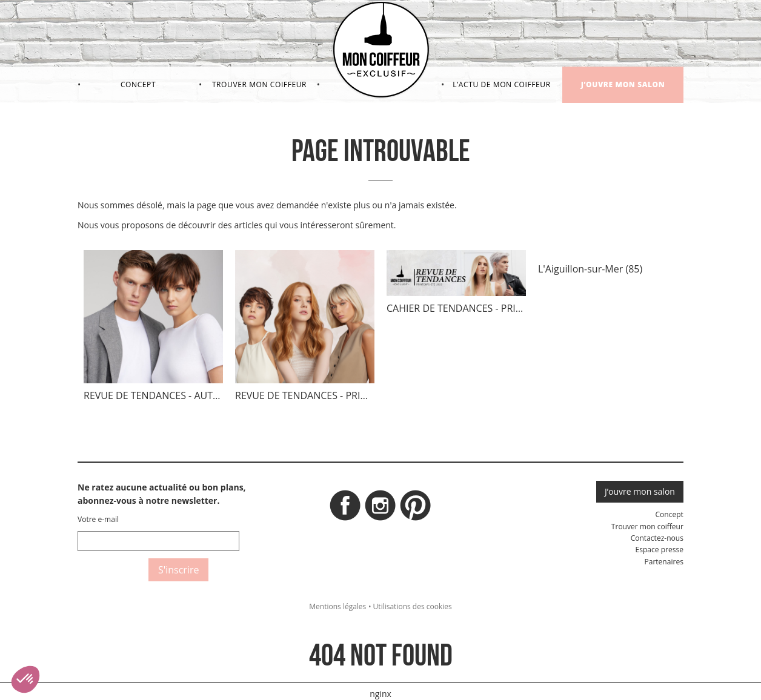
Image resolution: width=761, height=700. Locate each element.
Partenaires (663, 562)
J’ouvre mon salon (623, 84)
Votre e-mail (98, 519)
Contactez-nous (657, 538)
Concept (138, 84)
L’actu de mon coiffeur (501, 84)
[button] (25, 679)
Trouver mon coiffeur (259, 84)
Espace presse (660, 550)
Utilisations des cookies (413, 606)
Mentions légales (337, 606)
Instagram (380, 509)
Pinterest (416, 509)
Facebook (345, 509)
